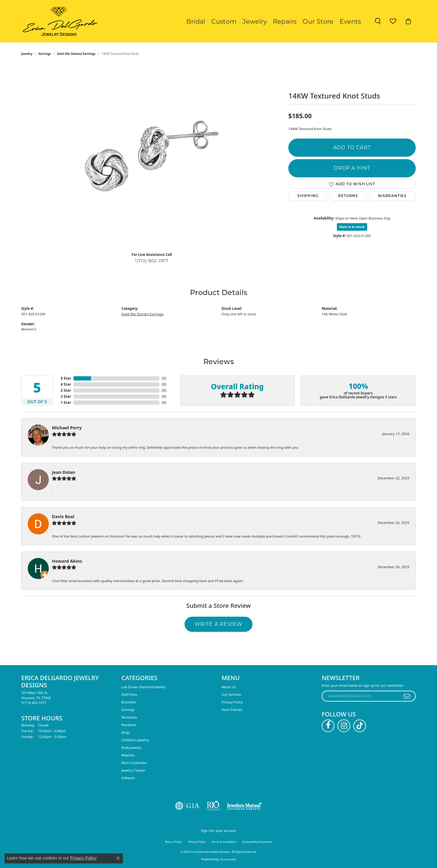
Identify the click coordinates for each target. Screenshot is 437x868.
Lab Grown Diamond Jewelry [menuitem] (144, 687)
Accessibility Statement (257, 842)
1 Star (66, 402)
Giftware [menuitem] (128, 778)
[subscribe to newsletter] (407, 696)
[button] (378, 21)
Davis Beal (63, 516)
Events (350, 21)
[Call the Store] (34, 703)
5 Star (66, 378)
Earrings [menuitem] (128, 710)
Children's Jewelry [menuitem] (135, 740)
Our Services (231, 694)
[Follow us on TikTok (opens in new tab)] (360, 726)
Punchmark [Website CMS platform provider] (228, 859)
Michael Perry (67, 428)
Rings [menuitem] (126, 732)
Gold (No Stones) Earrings (76, 54)
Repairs (285, 21)
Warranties (392, 196)
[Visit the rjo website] (213, 806)
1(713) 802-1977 (152, 261)
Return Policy (174, 842)
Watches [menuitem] (128, 755)
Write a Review (219, 624)
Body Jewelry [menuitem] (131, 747)
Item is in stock (352, 227)
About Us (229, 687)
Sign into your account (218, 831)
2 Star (66, 396)
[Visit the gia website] (187, 806)
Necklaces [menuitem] (129, 717)
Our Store (318, 21)
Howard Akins (67, 561)
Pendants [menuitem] (129, 725)
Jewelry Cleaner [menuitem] (133, 770)
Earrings (45, 54)
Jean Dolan (64, 472)
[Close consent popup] (118, 858)
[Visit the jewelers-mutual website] (244, 806)
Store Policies (232, 710)
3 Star (66, 390)
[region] (152, 156)
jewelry (27, 54)
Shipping (308, 196)
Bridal (196, 21)
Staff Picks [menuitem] (129, 694)
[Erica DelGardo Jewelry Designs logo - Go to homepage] (59, 21)
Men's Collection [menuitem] (134, 763)
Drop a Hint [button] (352, 168)
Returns (348, 196)
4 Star (66, 384)
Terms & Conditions (224, 842)
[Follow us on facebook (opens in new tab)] (328, 726)
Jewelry (255, 21)
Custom (224, 21)
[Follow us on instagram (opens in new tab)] (344, 726)
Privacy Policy (232, 702)
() (164, 378)
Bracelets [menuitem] (129, 702)
